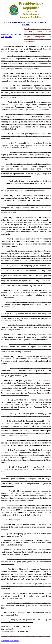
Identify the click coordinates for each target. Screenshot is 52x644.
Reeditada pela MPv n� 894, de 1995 (11, 36)
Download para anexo (10, 641)
